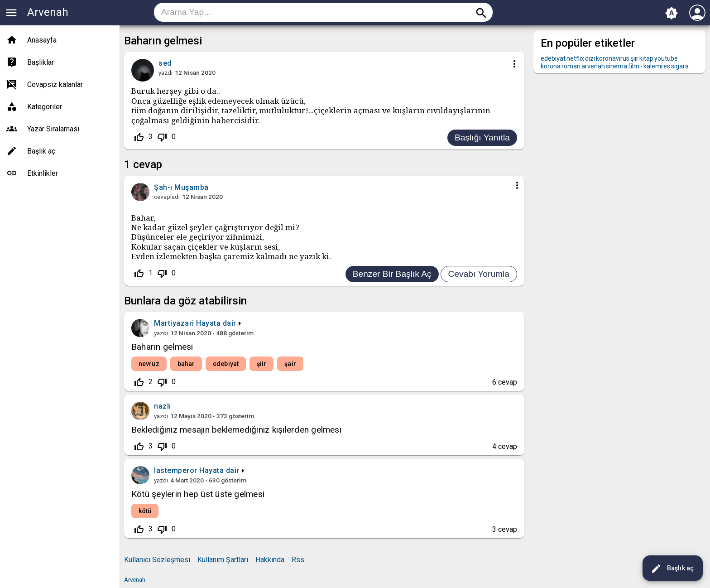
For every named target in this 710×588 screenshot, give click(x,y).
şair (290, 364)
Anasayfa (42, 40)
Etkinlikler (43, 173)
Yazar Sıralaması (53, 129)
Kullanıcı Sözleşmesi (157, 560)
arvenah (593, 66)
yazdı (166, 72)
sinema (616, 66)
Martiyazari (174, 323)
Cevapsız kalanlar (55, 84)
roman (571, 66)
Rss (298, 560)
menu (11, 13)
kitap (646, 58)
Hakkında (270, 560)
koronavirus (613, 58)
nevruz (149, 364)
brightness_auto (672, 13)
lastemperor (176, 470)
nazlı (163, 406)
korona (551, 66)
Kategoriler (45, 107)
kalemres (657, 66)
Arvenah (48, 12)
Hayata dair (216, 323)
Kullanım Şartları (223, 560)
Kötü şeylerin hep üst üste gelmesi (198, 494)
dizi (590, 58)
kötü (145, 511)
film (634, 66)
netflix (575, 58)
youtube (666, 58)
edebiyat (226, 364)
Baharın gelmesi (162, 347)
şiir (261, 364)
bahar (186, 364)
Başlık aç (672, 569)
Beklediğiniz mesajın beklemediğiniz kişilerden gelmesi (236, 430)
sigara (680, 66)
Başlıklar (41, 62)
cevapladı (167, 197)
